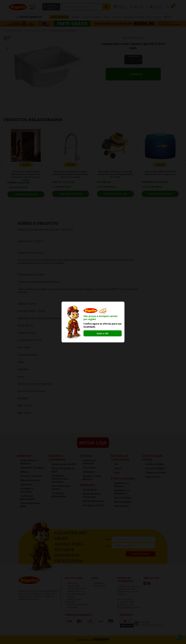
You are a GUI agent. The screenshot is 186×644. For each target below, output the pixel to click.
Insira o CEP (103, 333)
